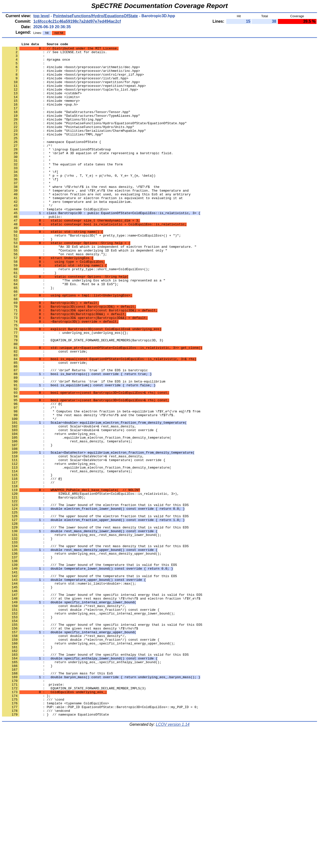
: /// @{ (32, 476)
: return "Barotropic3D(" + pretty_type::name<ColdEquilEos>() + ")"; (91, 274)
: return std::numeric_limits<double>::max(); (69, 692)
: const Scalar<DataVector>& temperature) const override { (84, 544)
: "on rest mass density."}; (54, 297)
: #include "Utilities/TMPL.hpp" (53, 153)
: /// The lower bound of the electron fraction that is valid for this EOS (95, 598)
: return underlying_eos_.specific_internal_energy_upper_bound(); (88, 764)
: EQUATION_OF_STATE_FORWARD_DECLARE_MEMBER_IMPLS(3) (74, 818)
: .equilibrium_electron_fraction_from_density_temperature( (87, 517)
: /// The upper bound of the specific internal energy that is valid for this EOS (102, 741)
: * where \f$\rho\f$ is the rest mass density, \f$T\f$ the (81, 216)
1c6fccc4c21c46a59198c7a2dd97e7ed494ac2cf (77, 21)
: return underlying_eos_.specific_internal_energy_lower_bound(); (88, 728)
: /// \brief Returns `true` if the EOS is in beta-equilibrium (84, 449)
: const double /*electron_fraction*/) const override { (81, 723)
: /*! (27, 166)
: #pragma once (36, 63)
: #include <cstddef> (42, 104)
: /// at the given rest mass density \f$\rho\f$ (70, 746)
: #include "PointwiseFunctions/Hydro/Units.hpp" (68, 144)
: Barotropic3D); (44, 589)
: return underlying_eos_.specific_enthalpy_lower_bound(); (82, 786)
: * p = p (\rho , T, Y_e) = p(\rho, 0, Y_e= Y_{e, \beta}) (79, 202)
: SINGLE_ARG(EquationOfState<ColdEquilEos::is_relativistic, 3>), (90, 584)
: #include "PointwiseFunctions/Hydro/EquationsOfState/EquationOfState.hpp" (94, 139)
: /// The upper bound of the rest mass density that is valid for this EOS (95, 647)
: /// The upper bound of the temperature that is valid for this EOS (89, 683)
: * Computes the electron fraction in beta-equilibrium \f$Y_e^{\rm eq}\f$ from (101, 485)
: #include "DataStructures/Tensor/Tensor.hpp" (66, 126)
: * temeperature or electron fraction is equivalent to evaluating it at (92, 229)
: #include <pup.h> (40, 117)
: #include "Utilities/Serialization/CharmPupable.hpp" (74, 148)
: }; (28, 337)
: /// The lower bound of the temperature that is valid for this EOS (89, 669)
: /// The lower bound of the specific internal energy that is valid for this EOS (102, 705)
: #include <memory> (41, 113)
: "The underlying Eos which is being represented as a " (84, 328)
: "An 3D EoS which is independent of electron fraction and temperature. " (99, 288)
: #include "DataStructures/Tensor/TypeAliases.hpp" (71, 130)
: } (27, 279)
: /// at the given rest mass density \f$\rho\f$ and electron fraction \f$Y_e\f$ (101, 710)
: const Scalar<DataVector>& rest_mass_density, (73, 539)
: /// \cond (33, 831)
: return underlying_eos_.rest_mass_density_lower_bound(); (82, 633)
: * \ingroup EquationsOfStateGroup (56, 171)
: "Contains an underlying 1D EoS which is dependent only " (85, 292)
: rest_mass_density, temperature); (67, 521)
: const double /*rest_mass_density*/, (64, 719)
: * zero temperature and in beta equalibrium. (67, 234)
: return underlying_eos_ (50, 512)
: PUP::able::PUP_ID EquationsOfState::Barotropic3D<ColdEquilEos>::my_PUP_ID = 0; (100, 840)
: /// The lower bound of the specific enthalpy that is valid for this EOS (95, 777)
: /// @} (32, 566)
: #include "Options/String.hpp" (53, 135)
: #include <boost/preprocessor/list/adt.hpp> (65, 86)
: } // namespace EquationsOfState (55, 849)
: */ (27, 238)
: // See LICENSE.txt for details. (54, 54)
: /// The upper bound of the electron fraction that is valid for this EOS (95, 611)
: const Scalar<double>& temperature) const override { (80, 508)
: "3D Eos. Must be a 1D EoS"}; (60, 333)
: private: (33, 813)
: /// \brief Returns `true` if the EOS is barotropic (75, 436)
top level (41, 16)
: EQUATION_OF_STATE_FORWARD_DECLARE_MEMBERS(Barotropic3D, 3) (83, 400)
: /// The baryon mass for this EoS (57, 800)
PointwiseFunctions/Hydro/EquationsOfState (95, 16)
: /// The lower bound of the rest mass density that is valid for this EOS (95, 624)
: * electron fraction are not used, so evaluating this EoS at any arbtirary (96, 225)
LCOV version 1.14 (173, 859)
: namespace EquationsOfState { (52, 162)
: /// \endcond (36, 845)
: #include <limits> (41, 108)
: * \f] (30, 207)
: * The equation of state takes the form (62, 189)
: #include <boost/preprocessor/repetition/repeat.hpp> (74, 95)
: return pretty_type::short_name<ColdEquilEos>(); (76, 315)
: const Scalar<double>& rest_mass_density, (69, 503)
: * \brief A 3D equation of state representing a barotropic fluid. (87, 175)
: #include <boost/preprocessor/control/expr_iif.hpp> (73, 81)
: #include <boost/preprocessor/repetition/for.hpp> (71, 90)
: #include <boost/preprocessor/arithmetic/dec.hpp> (71, 72)
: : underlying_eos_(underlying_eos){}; (65, 391)
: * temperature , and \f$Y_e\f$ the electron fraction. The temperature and (95, 220)
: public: (32, 252)
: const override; (45, 413)
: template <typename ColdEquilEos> (55, 243)
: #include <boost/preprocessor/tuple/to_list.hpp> (70, 99)
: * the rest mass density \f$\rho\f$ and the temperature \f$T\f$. (88, 490)
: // (28, 571)
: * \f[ (30, 198)
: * (26, 180)
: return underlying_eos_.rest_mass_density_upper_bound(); (82, 656)
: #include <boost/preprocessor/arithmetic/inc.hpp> (71, 77)
